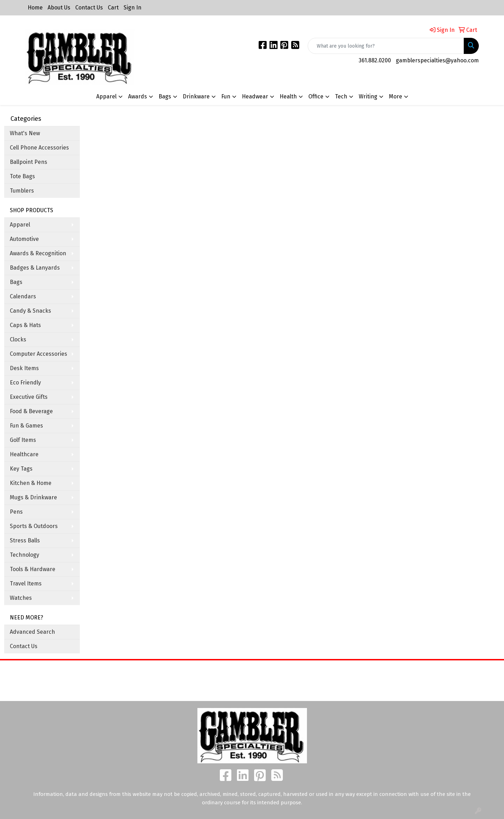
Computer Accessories (38, 354)
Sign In (132, 8)
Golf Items (23, 440)
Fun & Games (26, 426)
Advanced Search (32, 632)
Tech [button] (341, 96)
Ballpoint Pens (29, 162)
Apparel (20, 225)
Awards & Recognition (38, 253)
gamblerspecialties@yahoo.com (437, 60)
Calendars (23, 296)
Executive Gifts (29, 397)
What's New (25, 133)
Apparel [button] (106, 96)
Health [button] (288, 96)
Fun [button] (226, 96)
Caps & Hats (25, 325)
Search (315, 671)
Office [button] (316, 96)
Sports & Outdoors (34, 526)
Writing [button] (368, 96)
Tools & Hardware (33, 569)
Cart (113, 8)
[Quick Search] (386, 46)
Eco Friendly (25, 383)
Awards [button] (138, 96)
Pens (16, 512)
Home (35, 8)
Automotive (24, 239)
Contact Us (89, 8)
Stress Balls (25, 540)
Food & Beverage (31, 411)
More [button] (395, 96)
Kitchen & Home (31, 483)
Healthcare (24, 454)
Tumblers (22, 191)
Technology (24, 555)
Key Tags (21, 469)
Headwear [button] (255, 96)
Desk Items (24, 368)
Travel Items (26, 584)
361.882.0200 (375, 60)
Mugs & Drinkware (33, 497)
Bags (16, 282)
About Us (59, 8)
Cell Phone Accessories (39, 148)
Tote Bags (22, 176)
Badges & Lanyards (35, 268)
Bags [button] (165, 96)
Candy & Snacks (30, 311)
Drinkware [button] (196, 96)
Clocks (18, 339)
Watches (21, 598)
